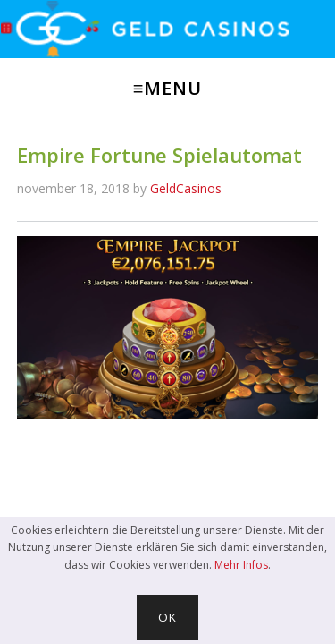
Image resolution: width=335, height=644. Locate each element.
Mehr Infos (241, 565)
